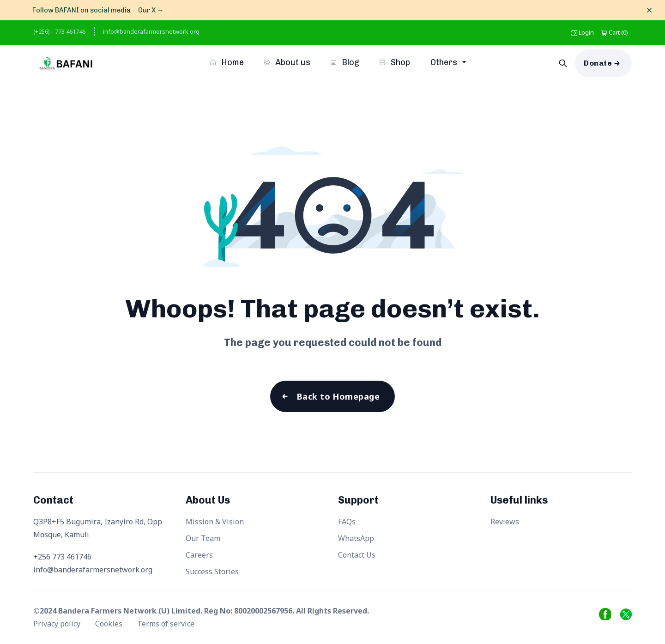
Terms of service (166, 624)
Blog (345, 62)
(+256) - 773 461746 (59, 31)
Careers (199, 555)
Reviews (505, 522)
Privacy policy (58, 624)
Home (227, 62)
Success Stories (212, 571)
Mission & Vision (215, 522)
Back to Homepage (338, 396)
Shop (395, 62)
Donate (598, 63)
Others (445, 62)
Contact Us (357, 555)
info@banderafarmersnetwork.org (151, 31)
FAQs (347, 522)
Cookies (110, 624)
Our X (151, 10)
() (615, 32)
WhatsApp (356, 538)
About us (287, 62)
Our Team (203, 538)
